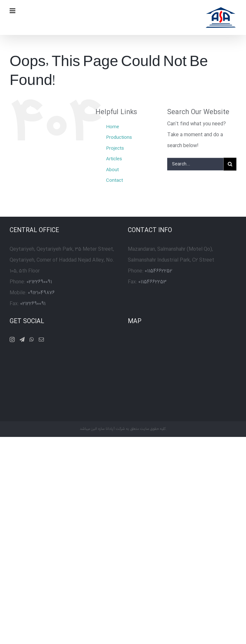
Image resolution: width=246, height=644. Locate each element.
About (112, 170)
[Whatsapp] (32, 339)
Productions (119, 138)
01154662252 (159, 271)
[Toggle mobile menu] (13, 11)
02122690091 (39, 282)
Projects (115, 148)
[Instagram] (12, 339)
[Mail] (41, 339)
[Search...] (195, 164)
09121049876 (41, 293)
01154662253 (152, 282)
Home (113, 127)
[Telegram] (22, 339)
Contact (115, 180)
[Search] (230, 164)
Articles (114, 159)
